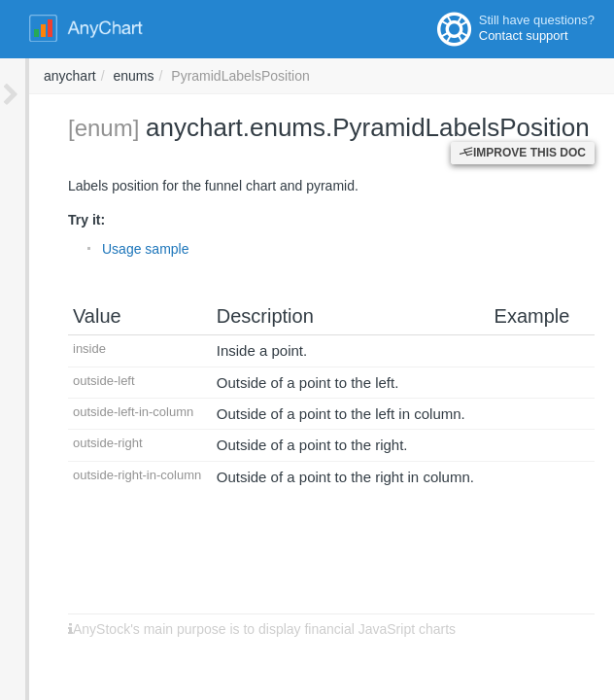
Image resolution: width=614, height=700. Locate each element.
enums (395, 76)
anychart (332, 76)
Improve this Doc (523, 153)
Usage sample (117, 249)
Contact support (524, 35)
